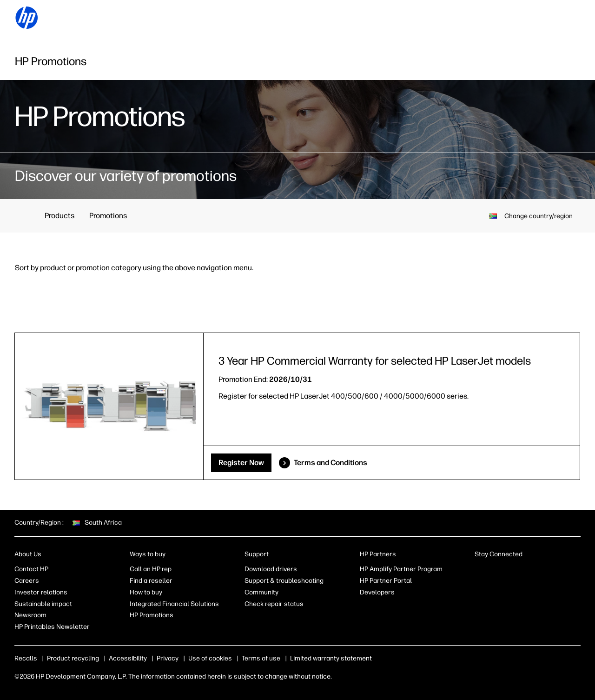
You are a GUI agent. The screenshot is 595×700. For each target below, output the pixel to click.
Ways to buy (148, 554)
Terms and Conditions (331, 463)
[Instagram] (510, 571)
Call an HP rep (151, 569)
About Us (28, 554)
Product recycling (73, 658)
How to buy (146, 592)
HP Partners (378, 554)
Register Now (241, 463)
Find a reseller (151, 581)
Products (59, 216)
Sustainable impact (43, 604)
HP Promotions (152, 615)
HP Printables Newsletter (52, 627)
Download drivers (271, 569)
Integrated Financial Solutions (174, 604)
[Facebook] (495, 571)
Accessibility (128, 658)
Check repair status (274, 604)
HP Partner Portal (386, 581)
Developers (377, 592)
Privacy (168, 658)
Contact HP (31, 569)
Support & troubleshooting (284, 581)
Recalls (26, 658)
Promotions (108, 216)
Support (257, 554)
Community (261, 592)
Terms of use (261, 658)
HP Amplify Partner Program (401, 569)
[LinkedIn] (479, 571)
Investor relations (41, 592)
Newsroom (30, 615)
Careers (27, 581)
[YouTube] (541, 571)
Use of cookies (210, 658)
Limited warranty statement (331, 658)
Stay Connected (499, 554)
